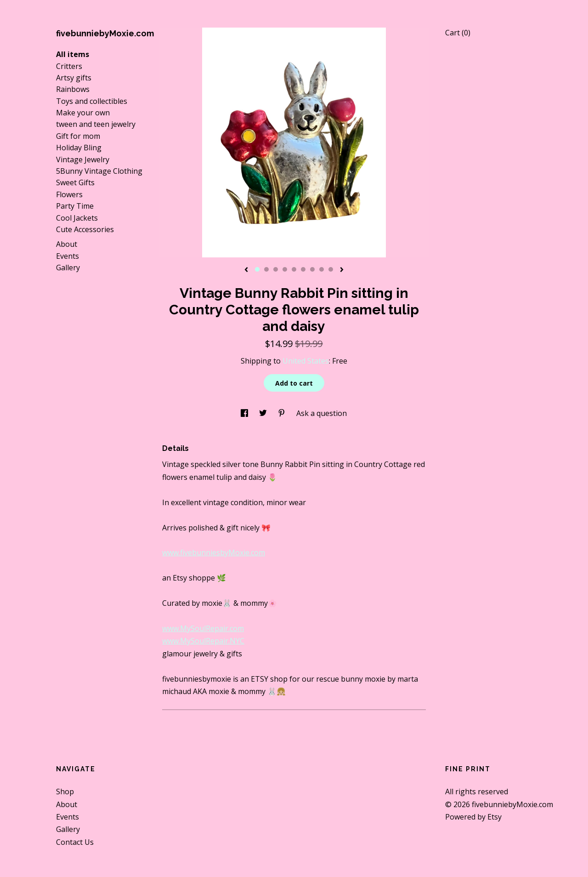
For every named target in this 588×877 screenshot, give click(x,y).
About (67, 244)
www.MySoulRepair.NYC (203, 641)
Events (68, 256)
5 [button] (294, 269)
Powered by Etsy (473, 817)
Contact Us (75, 842)
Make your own (83, 113)
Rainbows (73, 89)
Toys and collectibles (92, 101)
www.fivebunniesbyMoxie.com (214, 552)
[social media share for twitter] (264, 413)
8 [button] (322, 269)
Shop (65, 792)
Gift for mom (78, 136)
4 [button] (285, 269)
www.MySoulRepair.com (203, 628)
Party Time (75, 206)
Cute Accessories (85, 229)
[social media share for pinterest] (283, 413)
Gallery (68, 268)
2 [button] (266, 269)
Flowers (69, 194)
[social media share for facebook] (245, 413)
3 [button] (276, 269)
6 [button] (303, 269)
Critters (69, 66)
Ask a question (322, 413)
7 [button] (312, 269)
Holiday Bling (79, 148)
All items (73, 54)
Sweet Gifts (75, 182)
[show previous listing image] (246, 270)
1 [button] (257, 269)
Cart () (458, 33)
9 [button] (331, 269)
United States (306, 361)
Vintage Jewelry (83, 159)
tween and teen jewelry (96, 124)
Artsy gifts (74, 78)
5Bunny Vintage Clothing (99, 171)
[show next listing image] (342, 270)
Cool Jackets (77, 218)
